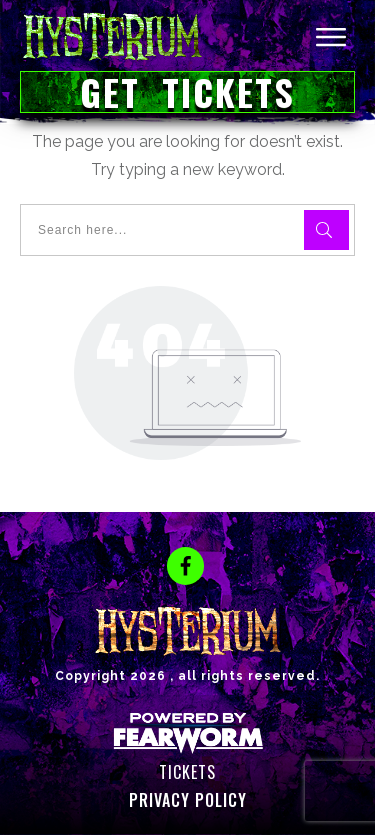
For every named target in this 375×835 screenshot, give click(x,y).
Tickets (187, 772)
